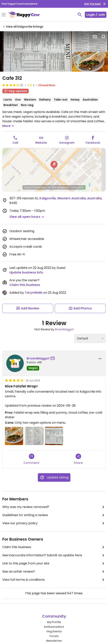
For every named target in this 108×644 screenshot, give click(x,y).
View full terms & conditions (54, 580)
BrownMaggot (64, 329)
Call (15, 143)
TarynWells (34, 293)
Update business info (26, 272)
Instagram (67, 143)
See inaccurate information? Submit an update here (54, 555)
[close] (104, 4)
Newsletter (54, 641)
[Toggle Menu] (4, 15)
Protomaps (40, 187)
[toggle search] (80, 15)
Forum (54, 636)
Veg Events (54, 631)
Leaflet (28, 187)
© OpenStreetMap (59, 187)
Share (78, 459)
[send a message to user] (53, 358)
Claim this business (25, 285)
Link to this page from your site (54, 563)
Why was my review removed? (54, 507)
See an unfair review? (54, 572)
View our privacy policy (54, 523)
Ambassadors (54, 627)
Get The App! (93, 4)
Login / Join (96, 15)
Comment (31, 459)
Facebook (93, 143)
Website (41, 143)
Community (54, 616)
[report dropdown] (100, 359)
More (9, 126)
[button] (54, 165)
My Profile (54, 622)
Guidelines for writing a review (54, 515)
